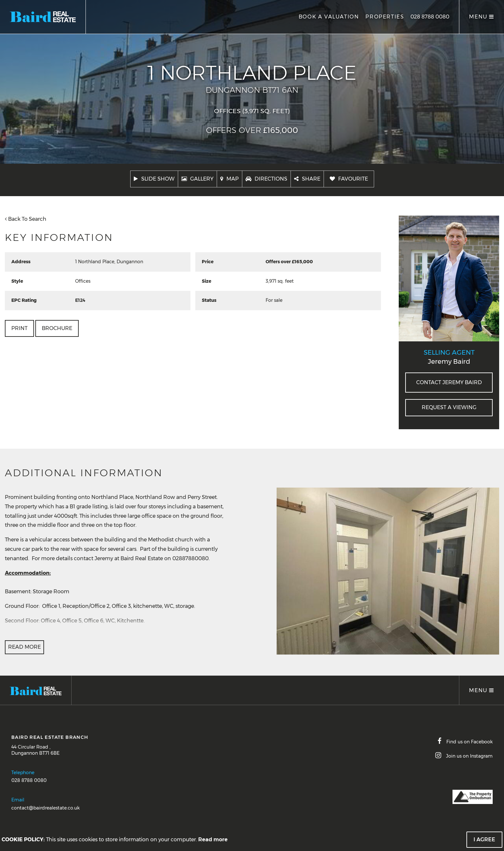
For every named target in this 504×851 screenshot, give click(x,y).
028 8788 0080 (430, 17)
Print (19, 328)
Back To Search (26, 219)
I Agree (484, 839)
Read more (213, 839)
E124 (80, 300)
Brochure (57, 328)
